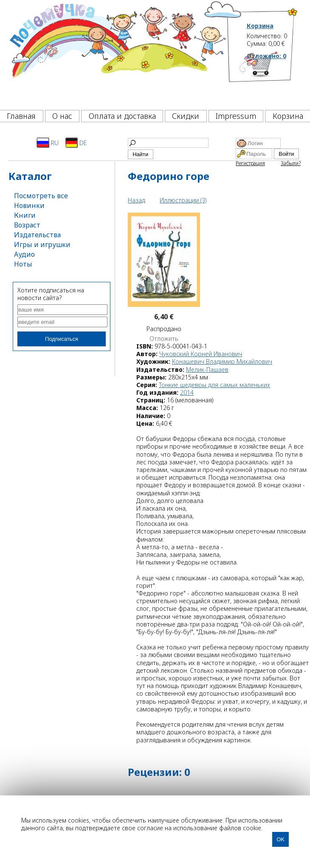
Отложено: (266, 56)
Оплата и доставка (122, 116)
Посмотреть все (41, 196)
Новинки (29, 205)
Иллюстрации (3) (183, 200)
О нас (62, 116)
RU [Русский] (48, 143)
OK (280, 839)
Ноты (23, 264)
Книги (25, 215)
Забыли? (291, 163)
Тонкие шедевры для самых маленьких (214, 385)
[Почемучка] (117, 53)
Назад (137, 200)
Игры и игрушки (42, 244)
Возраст (27, 225)
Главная (21, 116)
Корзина (260, 26)
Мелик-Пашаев (207, 369)
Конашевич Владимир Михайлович (222, 361)
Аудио (24, 254)
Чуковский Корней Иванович (201, 354)
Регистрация (250, 163)
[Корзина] (272, 79)
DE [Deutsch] (76, 143)
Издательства (37, 235)
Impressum (236, 116)
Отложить (164, 339)
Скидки (186, 116)
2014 (187, 392)
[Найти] (168, 143)
